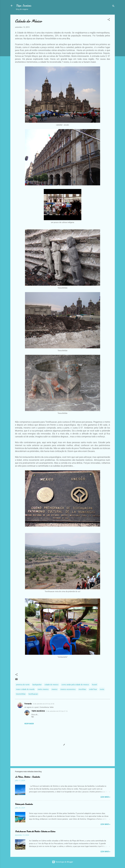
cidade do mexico (52, 685)
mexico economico (68, 689)
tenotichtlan (21, 694)
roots (102, 689)
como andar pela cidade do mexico (75, 685)
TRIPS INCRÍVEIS (38, 711)
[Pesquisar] (113, 6)
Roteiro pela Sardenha (24, 804)
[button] (109, 20)
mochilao (82, 689)
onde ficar (93, 689)
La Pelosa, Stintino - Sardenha (27, 777)
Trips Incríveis (24, 6)
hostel (94, 685)
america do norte (23, 685)
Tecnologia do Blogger (63, 862)
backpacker (37, 685)
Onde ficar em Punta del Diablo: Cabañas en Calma (35, 832)
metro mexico (43, 689)
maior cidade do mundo (25, 689)
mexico (55, 689)
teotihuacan (33, 694)
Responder (29, 724)
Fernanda (28, 704)
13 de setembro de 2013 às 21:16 (57, 711)
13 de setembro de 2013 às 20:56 (43, 704)
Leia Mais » (105, 797)
